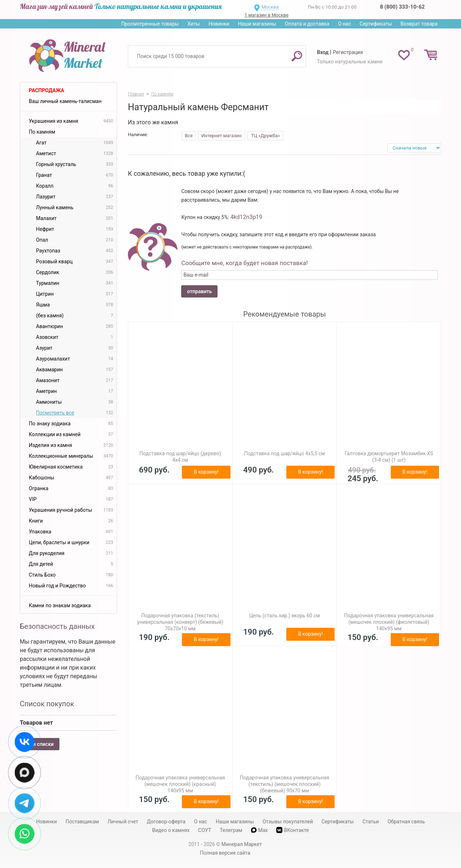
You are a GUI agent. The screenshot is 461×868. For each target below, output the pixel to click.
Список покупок (47, 704)
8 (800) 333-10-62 (402, 7)
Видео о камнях (171, 830)
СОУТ (205, 830)
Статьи (371, 822)
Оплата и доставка (307, 24)
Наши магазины (257, 24)
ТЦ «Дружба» (265, 136)
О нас (344, 24)
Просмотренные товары (150, 24)
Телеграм (231, 830)
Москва (270, 7)
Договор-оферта (166, 822)
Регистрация (348, 52)
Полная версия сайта (225, 853)
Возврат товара (419, 24)
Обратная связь (406, 822)
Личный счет (123, 822)
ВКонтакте (292, 830)
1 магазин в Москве (267, 15)
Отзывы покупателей (288, 822)
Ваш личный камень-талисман (65, 101)
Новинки (219, 24)
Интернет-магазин (221, 136)
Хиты (193, 24)
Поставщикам (82, 822)
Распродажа (46, 90)
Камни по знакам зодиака (60, 605)
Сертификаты (376, 24)
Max (259, 830)
